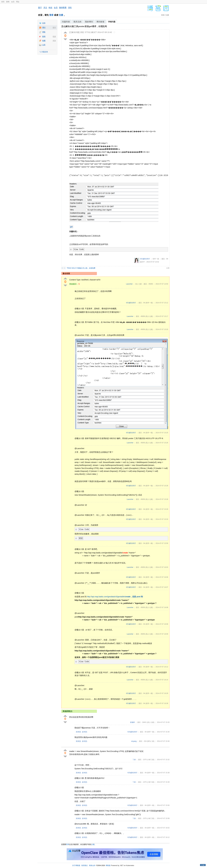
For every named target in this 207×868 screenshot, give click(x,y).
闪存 (44, 23)
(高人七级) (149, 316)
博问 (44, 27)
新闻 (8, 2)
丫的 (134, 760)
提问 (54, 27)
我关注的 (77, 22)
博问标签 (100, 22)
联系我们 (85, 865)
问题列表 (66, 22)
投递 (54, 36)
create (128, 597)
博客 (44, 32)
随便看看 (63, 8)
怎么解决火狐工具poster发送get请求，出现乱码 (84, 26)
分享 (168, 268)
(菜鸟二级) (151, 741)
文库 (44, 45)
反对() (85, 732)
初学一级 (156, 259)
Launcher (129, 284)
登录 (51, 15)
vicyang (134, 741)
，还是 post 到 (137, 597)
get (71, 227)
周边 (18, 2)
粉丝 (50, 8)
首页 (3, 2)
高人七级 (138, 284)
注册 (61, 15)
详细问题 (112, 22)
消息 (70, 8)
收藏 (44, 41)
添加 (54, 41)
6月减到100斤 (145, 259)
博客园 (108, 865)
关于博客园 (76, 865)
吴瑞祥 (132, 722)
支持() (78, 732)
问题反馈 (45, 52)
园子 (40, 8)
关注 (45, 8)
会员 (13, 2)
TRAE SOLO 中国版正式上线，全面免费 (81, 268)
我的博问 (89, 22)
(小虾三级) (151, 760)
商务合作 (92, 865)
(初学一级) (149, 303)
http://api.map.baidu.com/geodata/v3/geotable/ (106, 597)
